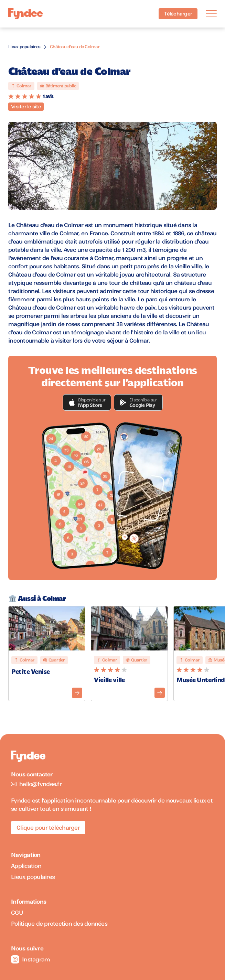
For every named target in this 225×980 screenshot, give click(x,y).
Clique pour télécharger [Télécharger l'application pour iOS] (48, 828)
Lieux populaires (24, 47)
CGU (17, 913)
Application (26, 866)
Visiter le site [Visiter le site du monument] (26, 107)
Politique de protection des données (59, 924)
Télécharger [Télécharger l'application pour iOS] (178, 14)
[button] (87, 402)
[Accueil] (25, 14)
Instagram (30, 959)
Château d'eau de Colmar (75, 47)
